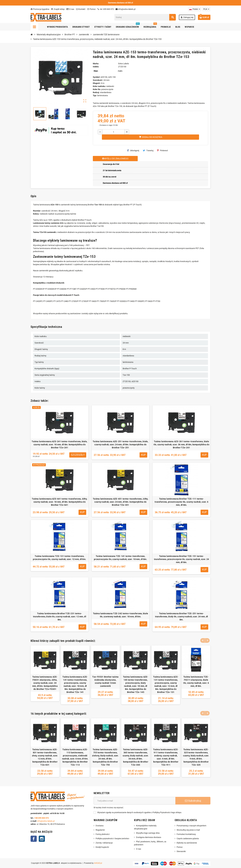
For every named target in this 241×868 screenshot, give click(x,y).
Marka (96, 64)
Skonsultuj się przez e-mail (188, 830)
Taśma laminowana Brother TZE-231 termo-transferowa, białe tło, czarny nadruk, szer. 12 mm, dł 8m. (60, 617)
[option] (45, 675)
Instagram (42, 839)
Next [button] (207, 640)
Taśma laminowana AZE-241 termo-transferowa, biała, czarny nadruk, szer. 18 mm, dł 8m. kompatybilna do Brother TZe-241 (59, 445)
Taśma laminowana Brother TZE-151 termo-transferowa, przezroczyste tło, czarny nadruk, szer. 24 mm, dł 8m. (181, 559)
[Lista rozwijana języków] (195, 9)
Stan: (96, 71)
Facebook (34, 839)
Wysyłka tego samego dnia (148, 833)
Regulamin (100, 830)
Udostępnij (133, 150)
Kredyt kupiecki (102, 847)
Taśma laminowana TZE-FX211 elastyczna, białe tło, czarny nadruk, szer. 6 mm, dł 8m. (196, 681)
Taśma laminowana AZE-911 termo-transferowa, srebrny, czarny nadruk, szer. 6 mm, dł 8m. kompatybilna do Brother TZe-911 (166, 757)
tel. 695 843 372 (106, 9)
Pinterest (162, 150)
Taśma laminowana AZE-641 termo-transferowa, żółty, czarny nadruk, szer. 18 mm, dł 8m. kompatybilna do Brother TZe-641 (59, 502)
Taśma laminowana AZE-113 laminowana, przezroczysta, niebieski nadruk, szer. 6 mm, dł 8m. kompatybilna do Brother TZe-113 (75, 757)
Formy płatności (103, 834)
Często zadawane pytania (188, 838)
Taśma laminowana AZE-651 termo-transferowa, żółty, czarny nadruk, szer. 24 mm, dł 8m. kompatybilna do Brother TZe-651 (120, 502)
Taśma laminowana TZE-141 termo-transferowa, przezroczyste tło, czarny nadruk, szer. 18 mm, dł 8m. (120, 558)
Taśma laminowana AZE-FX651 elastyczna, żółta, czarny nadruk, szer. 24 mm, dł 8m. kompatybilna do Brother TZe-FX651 (45, 683)
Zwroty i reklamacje (104, 843)
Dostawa (100, 826)
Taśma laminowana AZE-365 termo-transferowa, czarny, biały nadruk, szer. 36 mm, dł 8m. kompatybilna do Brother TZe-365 (136, 757)
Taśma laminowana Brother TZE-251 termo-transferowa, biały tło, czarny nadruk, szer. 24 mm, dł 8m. (182, 617)
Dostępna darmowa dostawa (149, 837)
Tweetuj (148, 150)
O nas (70, 9)
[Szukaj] (145, 17)
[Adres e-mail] (134, 801)
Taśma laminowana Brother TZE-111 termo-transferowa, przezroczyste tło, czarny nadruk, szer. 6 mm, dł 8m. (181, 502)
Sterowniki (181, 851)
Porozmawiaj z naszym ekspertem (191, 826)
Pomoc (91, 9)
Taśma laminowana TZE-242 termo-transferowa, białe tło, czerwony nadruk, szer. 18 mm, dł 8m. (121, 615)
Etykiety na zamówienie (187, 843)
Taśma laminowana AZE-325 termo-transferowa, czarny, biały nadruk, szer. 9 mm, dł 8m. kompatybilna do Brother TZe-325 (196, 757)
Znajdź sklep (58, 9)
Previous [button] (203, 640)
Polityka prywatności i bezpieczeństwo (112, 838)
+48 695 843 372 (42, 818)
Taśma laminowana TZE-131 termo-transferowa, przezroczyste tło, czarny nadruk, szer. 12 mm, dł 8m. (59, 558)
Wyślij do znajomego (115, 159)
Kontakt (81, 9)
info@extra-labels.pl (125, 9)
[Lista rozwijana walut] (206, 9)
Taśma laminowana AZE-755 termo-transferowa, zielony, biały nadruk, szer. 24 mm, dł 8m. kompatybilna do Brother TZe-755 (105, 757)
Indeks (96, 67)
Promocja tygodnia (40, 9)
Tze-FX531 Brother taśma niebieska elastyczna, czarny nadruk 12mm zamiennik (105, 681)
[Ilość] (113, 132)
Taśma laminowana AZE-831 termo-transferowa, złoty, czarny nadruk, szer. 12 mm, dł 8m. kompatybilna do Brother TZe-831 (45, 757)
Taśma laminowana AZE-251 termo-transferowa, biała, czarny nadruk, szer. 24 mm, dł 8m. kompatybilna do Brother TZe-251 (120, 445)
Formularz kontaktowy (186, 834)
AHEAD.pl (98, 863)
